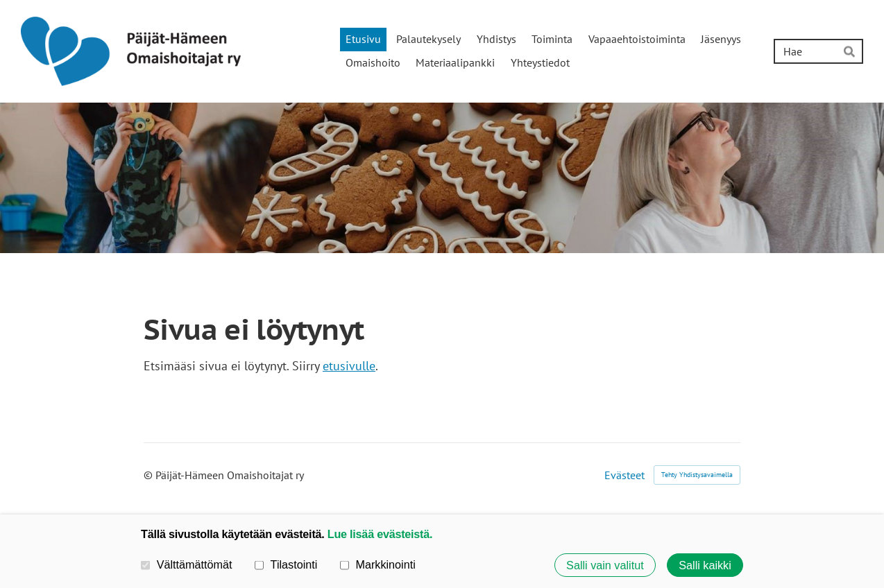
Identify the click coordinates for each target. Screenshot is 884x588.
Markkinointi (378, 564)
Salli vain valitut (605, 565)
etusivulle (349, 366)
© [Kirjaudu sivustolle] (150, 475)
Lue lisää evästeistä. (380, 534)
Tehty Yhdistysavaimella (697, 475)
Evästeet (624, 475)
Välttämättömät (187, 564)
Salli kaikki (705, 565)
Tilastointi (286, 564)
